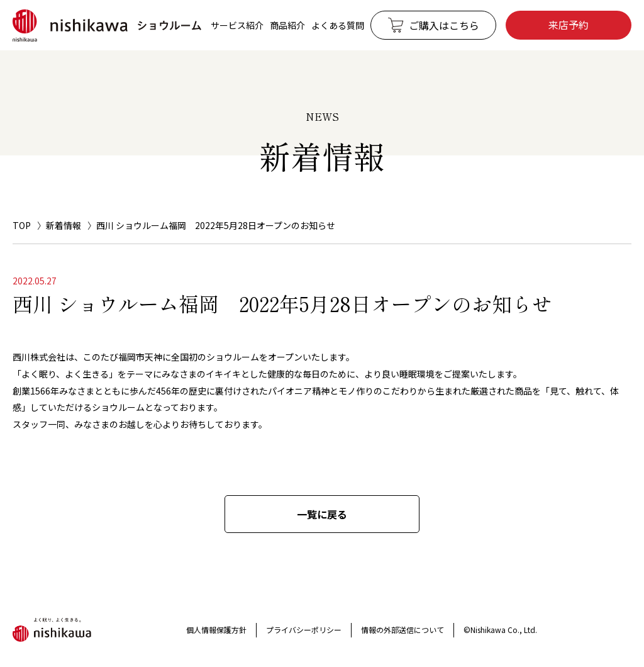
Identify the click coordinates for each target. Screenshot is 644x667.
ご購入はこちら (444, 25)
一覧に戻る (322, 514)
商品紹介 (287, 25)
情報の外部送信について (402, 630)
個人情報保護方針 (216, 630)
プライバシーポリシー (304, 630)
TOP (22, 225)
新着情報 (64, 225)
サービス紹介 (237, 25)
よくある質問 (338, 25)
